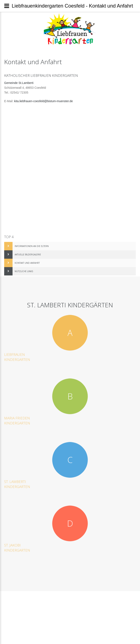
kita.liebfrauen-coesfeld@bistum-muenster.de (43, 101)
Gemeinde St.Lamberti (19, 83)
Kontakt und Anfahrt (27, 261)
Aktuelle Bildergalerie (28, 252)
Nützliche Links (24, 269)
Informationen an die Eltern (32, 244)
